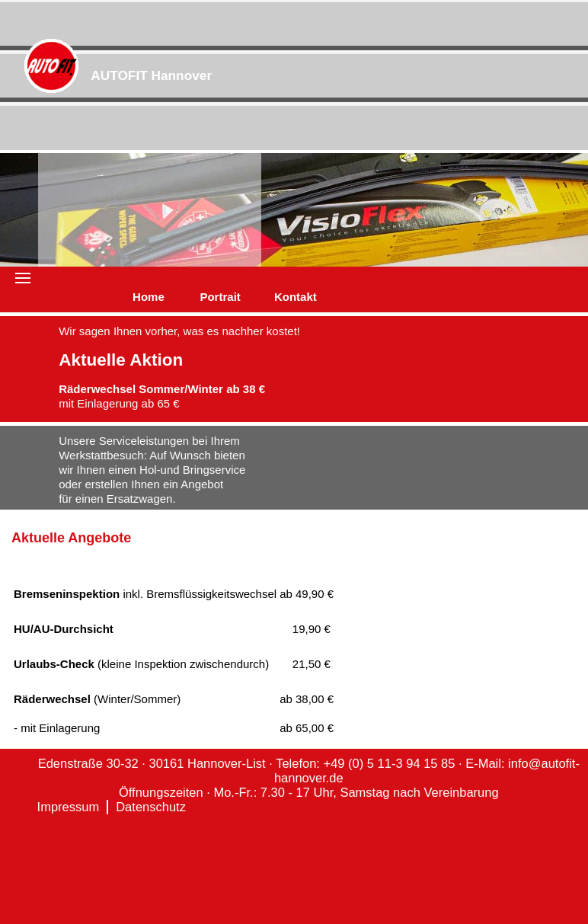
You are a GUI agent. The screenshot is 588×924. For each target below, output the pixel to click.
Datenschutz (151, 807)
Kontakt (296, 297)
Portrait (220, 297)
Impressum (69, 807)
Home (149, 297)
